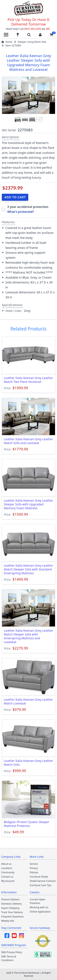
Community (8, 872)
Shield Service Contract (43, 881)
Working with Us (39, 907)
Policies (34, 872)
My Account (8, 881)
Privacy (34, 868)
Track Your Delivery (12, 912)
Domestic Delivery (11, 904)
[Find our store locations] (18, 35)
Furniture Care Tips (41, 885)
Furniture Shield (39, 877)
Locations (7, 868)
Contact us (7, 877)
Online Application (40, 912)
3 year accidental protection (28, 207)
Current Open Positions (38, 901)
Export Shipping (10, 908)
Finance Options (10, 899)
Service (34, 864)
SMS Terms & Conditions (9, 958)
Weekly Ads (8, 921)
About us (6, 864)
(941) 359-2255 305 (37, 29)
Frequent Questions (12, 916)
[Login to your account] (40, 35)
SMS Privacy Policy (12, 952)
